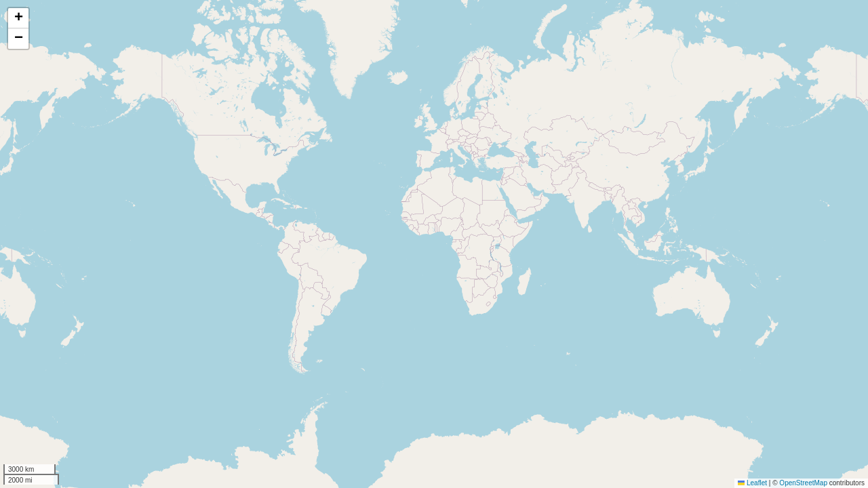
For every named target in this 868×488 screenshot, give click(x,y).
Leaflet (752, 483)
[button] (18, 18)
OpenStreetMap (803, 483)
